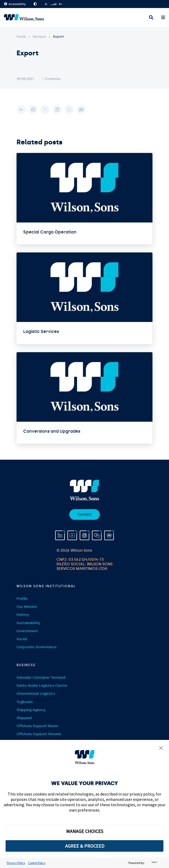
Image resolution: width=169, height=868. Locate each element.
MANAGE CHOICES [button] (85, 831)
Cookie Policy (37, 863)
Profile (22, 599)
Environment (27, 631)
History (23, 615)
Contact (84, 514)
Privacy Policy (16, 863)
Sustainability (28, 623)
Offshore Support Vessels (39, 734)
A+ (60, 4)
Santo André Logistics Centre (42, 685)
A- (46, 4)
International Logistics (36, 694)
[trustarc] (154, 863)
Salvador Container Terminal (41, 677)
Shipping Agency (31, 710)
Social (22, 639)
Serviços (39, 37)
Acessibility (15, 4)
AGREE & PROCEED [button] (85, 846)
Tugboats (25, 702)
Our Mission (27, 607)
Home (21, 37)
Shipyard (24, 718)
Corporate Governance (37, 647)
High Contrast (35, 4)
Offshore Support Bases (37, 726)
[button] (161, 748)
